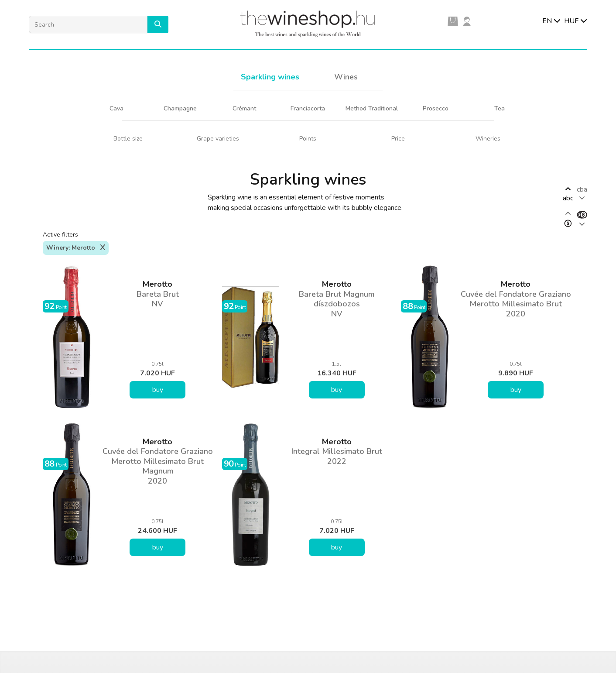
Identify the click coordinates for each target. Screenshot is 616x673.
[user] (467, 21)
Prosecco (436, 108)
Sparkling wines (270, 77)
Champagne (180, 108)
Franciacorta (308, 108)
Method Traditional (372, 108)
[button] (158, 24)
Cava (116, 108)
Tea (500, 108)
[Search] (88, 24)
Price (398, 139)
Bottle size (128, 139)
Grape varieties (218, 139)
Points (308, 139)
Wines (346, 77)
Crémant (244, 108)
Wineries (488, 139)
